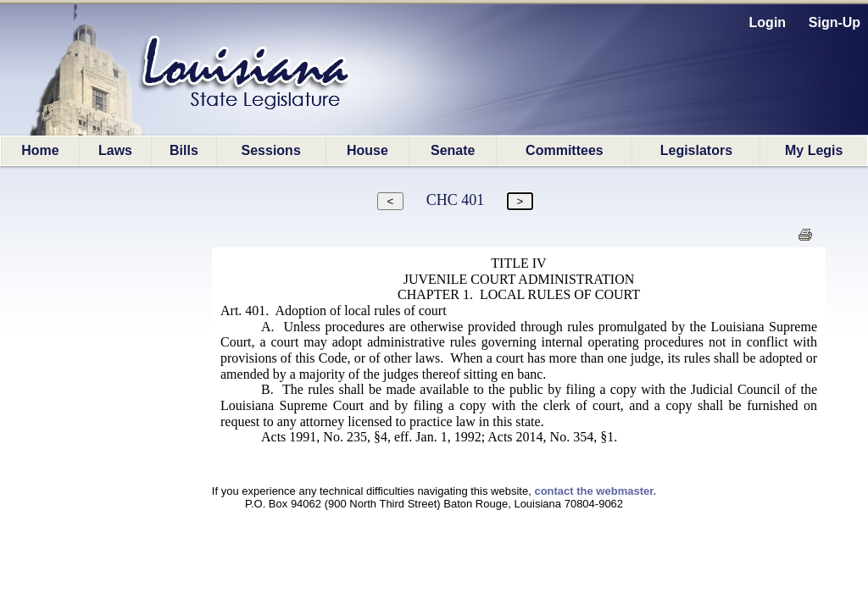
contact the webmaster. (595, 491)
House (367, 150)
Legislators (696, 150)
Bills (184, 150)
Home (40, 150)
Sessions (271, 150)
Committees (565, 150)
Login (768, 22)
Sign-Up (835, 22)
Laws (115, 150)
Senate (453, 150)
